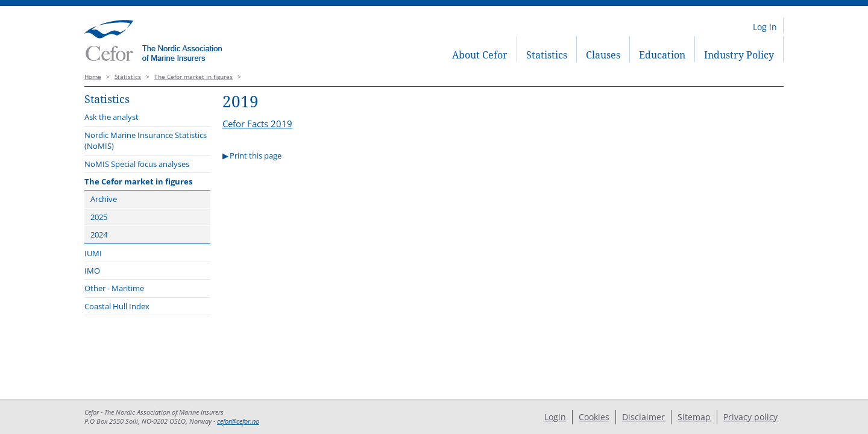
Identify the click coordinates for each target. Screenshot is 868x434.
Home (93, 77)
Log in (765, 27)
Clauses (603, 55)
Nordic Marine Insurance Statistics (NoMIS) (146, 140)
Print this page (256, 156)
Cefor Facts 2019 (257, 124)
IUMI (93, 253)
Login (555, 417)
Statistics (547, 55)
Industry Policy (739, 55)
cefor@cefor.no (238, 421)
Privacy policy (750, 417)
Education (662, 55)
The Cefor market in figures (193, 77)
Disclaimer (643, 417)
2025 (99, 217)
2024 (99, 234)
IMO (92, 271)
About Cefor (480, 55)
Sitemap (694, 417)
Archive (104, 199)
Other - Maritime (114, 288)
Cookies (594, 417)
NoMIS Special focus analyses (137, 164)
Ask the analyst (112, 117)
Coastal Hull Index (117, 306)
